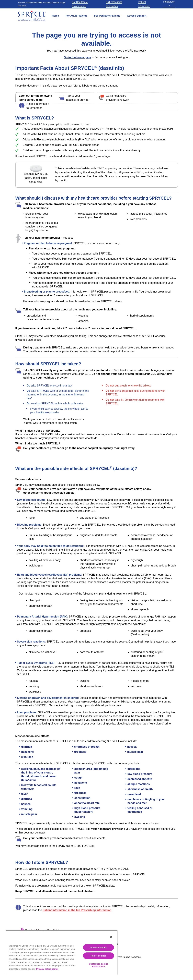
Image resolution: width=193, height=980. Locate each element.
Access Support (137, 16)
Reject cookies (99, 956)
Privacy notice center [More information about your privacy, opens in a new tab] (47, 969)
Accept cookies (99, 947)
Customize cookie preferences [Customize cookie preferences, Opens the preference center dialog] (99, 965)
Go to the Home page (77, 57)
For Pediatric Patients (107, 16)
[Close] (111, 937)
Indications (169, 3)
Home (55, 16)
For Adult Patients (77, 16)
